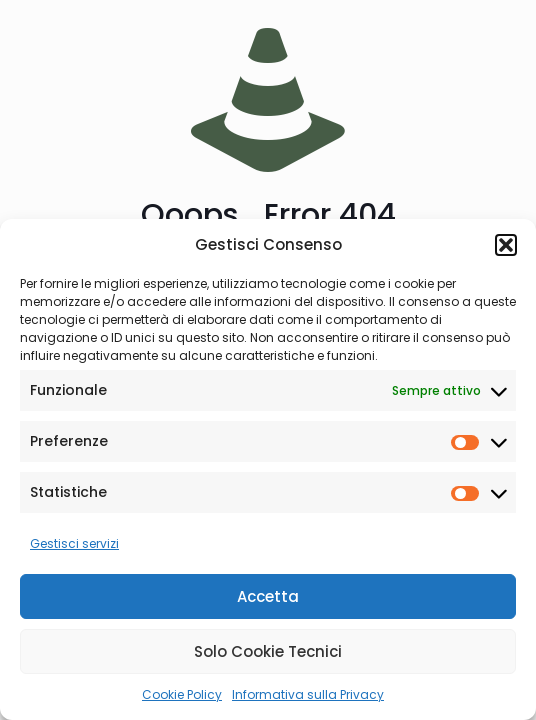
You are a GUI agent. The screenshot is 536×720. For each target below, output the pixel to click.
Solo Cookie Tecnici (268, 651)
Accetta (268, 596)
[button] (506, 245)
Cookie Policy (182, 694)
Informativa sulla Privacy (308, 694)
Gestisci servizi (74, 543)
